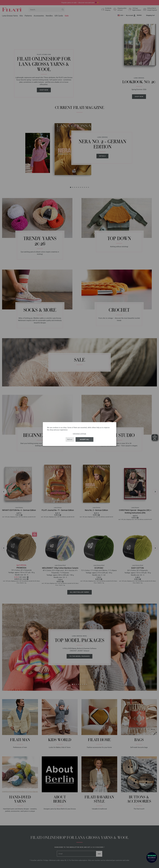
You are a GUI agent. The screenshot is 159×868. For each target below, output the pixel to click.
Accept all (85, 439)
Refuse (70, 439)
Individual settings (80, 433)
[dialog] (80, 434)
